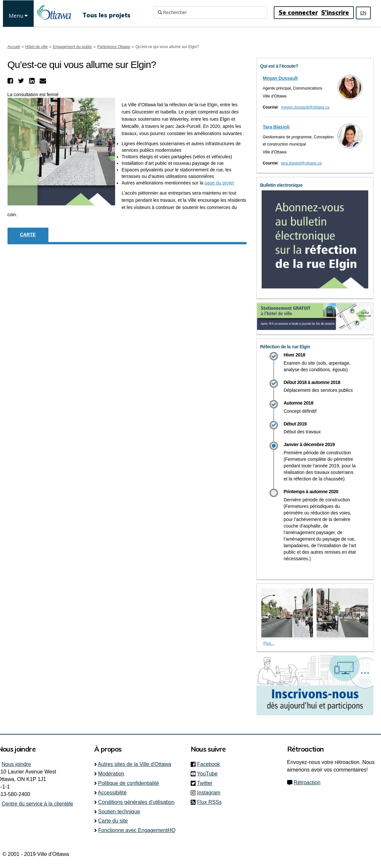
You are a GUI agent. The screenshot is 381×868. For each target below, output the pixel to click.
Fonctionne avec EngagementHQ (137, 830)
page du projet (219, 183)
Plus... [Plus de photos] (269, 643)
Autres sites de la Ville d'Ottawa (134, 764)
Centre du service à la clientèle (37, 804)
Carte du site (113, 821)
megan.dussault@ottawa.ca (305, 107)
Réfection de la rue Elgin (285, 347)
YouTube (209, 774)
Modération (111, 774)
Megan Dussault (280, 78)
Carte (28, 234)
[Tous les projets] (106, 12)
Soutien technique (119, 812)
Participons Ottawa (114, 47)
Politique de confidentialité (129, 783)
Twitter (207, 783)
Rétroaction (307, 782)
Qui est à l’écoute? (279, 66)
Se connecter (298, 13)
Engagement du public (72, 47)
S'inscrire (335, 13)
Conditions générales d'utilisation (136, 802)
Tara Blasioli (276, 127)
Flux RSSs (210, 802)
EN (363, 13)
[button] (11, 81)
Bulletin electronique (281, 185)
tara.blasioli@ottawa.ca (301, 163)
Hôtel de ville (36, 47)
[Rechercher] (210, 12)
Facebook (211, 764)
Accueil (14, 47)
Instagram (211, 793)
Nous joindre (16, 764)
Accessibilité (112, 793)
